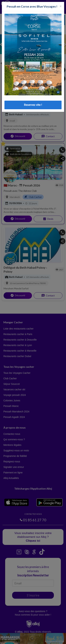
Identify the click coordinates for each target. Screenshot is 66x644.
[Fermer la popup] (61, 6)
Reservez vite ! (33, 105)
